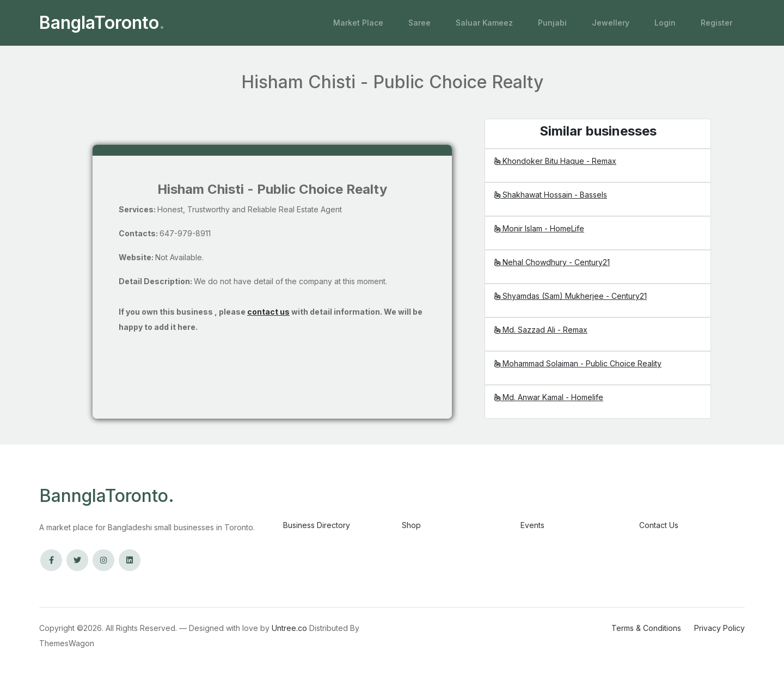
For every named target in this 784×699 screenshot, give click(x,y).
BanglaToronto (102, 23)
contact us (268, 312)
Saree (419, 23)
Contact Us (659, 525)
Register (716, 23)
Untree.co (289, 628)
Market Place (358, 23)
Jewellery (611, 23)
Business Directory (317, 525)
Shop (411, 525)
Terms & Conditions (646, 628)
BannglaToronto (107, 496)
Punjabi (552, 23)
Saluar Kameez (484, 23)
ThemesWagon (67, 643)
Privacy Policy (719, 628)
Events (532, 525)
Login (665, 23)
